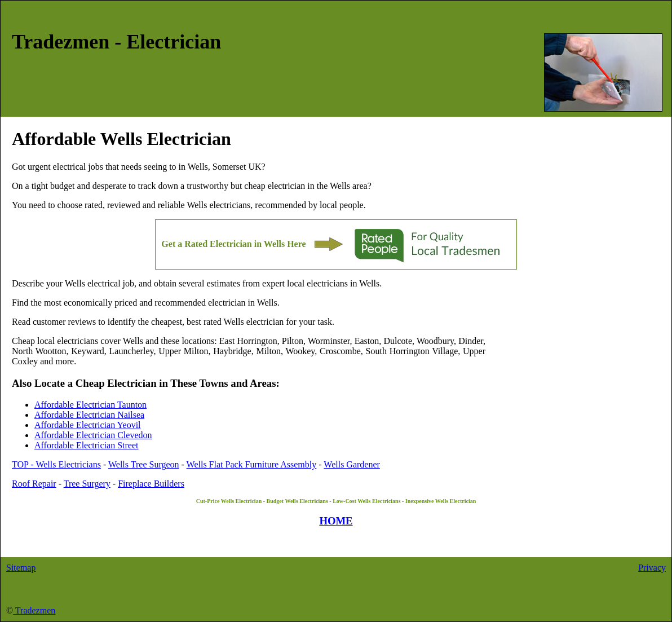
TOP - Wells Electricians (56, 464)
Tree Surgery (87, 484)
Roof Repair (34, 484)
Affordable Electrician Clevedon (93, 435)
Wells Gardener (352, 464)
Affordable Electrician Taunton (90, 405)
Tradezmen (34, 610)
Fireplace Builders (151, 484)
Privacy (652, 568)
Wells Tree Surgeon (144, 464)
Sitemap (21, 568)
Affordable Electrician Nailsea (89, 415)
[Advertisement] (573, 390)
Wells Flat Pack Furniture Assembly (252, 464)
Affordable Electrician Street (87, 445)
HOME (336, 521)
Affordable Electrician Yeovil (88, 425)
